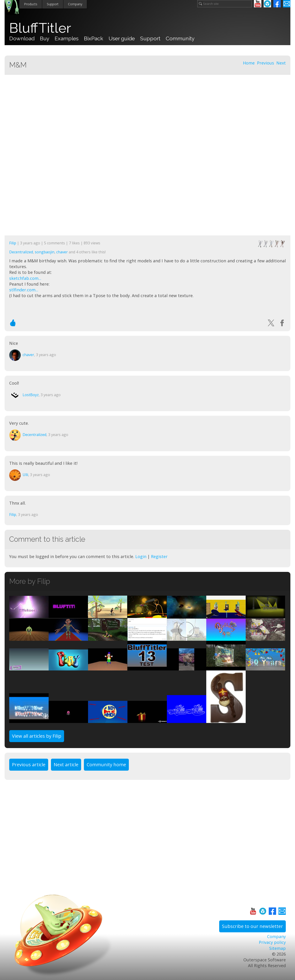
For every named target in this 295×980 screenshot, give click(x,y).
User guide (122, 38)
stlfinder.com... (24, 290)
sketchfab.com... (25, 278)
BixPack (94, 38)
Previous (265, 63)
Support (53, 4)
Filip (13, 243)
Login (141, 556)
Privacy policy (272, 942)
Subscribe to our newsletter (252, 926)
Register (159, 556)
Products (31, 4)
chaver (62, 252)
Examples (67, 38)
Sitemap (277, 948)
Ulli (25, 475)
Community (180, 38)
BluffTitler (40, 28)
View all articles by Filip (37, 736)
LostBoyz (31, 395)
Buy (45, 38)
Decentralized (21, 252)
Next (281, 63)
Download (22, 38)
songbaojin (45, 252)
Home (249, 63)
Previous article (29, 765)
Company (75, 4)
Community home (106, 765)
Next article (66, 765)
